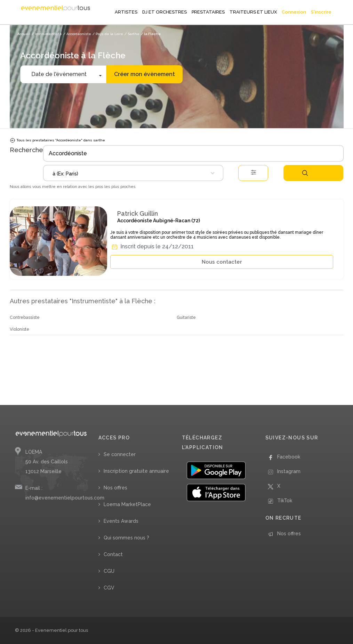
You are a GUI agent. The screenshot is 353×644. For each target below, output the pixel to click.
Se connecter (120, 454)
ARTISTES (126, 12)
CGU (109, 571)
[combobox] (133, 173)
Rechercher (305, 173)
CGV (109, 588)
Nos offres (115, 488)
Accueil (24, 34)
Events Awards (121, 521)
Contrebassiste (25, 317)
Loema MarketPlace (127, 504)
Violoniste (19, 329)
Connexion (294, 12)
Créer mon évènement (145, 74)
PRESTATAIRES (208, 12)
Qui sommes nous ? (126, 538)
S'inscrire (321, 12)
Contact (113, 554)
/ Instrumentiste (47, 34)
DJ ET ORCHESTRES (165, 12)
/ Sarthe (132, 34)
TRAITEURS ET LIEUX (253, 12)
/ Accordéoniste (77, 34)
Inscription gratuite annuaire (136, 471)
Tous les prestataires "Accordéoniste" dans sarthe (57, 140)
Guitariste (186, 317)
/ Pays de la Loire (108, 34)
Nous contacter (222, 262)
